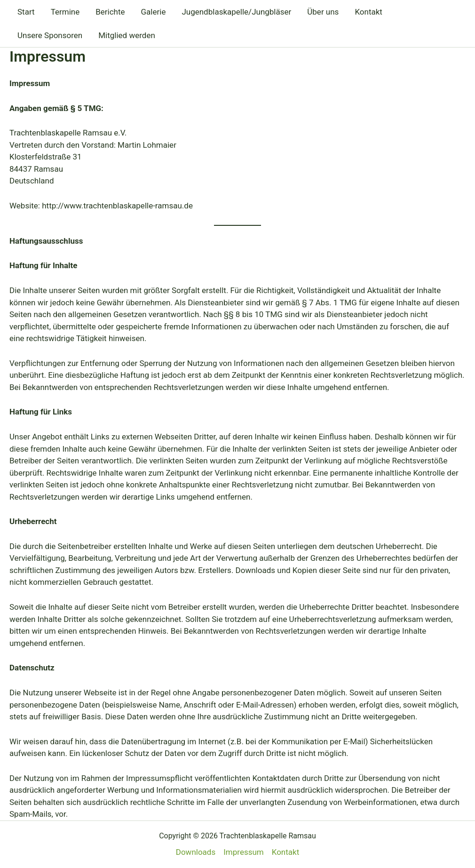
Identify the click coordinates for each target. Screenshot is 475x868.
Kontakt (368, 12)
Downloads (196, 852)
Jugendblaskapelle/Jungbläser (236, 12)
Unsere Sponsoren (50, 35)
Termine (65, 12)
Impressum (244, 852)
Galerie (154, 12)
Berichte (110, 12)
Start (26, 12)
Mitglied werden (127, 35)
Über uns (323, 12)
